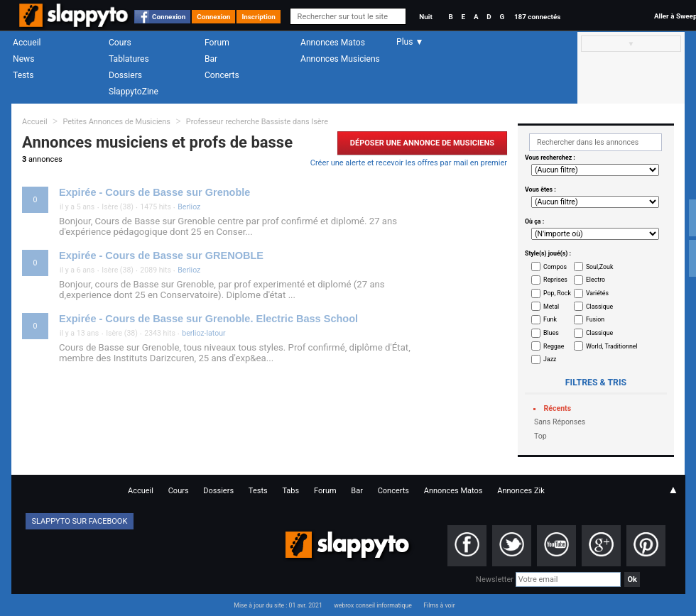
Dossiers (125, 75)
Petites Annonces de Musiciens (116, 122)
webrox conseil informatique (373, 605)
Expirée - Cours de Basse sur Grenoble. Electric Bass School (208, 319)
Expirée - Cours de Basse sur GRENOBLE (161, 255)
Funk (550, 319)
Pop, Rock (557, 293)
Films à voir (439, 605)
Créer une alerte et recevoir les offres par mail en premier (409, 163)
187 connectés (537, 17)
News (23, 59)
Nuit (425, 17)
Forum (217, 43)
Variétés (597, 293)
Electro (596, 280)
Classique (599, 307)
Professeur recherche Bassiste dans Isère (257, 122)
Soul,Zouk (599, 267)
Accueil (27, 43)
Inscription (259, 17)
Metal (551, 307)
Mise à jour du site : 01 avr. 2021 (278, 605)
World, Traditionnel (612, 346)
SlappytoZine (134, 92)
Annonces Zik (521, 491)
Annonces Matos (333, 43)
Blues (551, 333)
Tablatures (129, 59)
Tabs (290, 491)
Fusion (595, 319)
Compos (555, 267)
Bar (211, 59)
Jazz (550, 359)
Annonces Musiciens (340, 59)
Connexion (169, 17)
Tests (23, 75)
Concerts (222, 75)
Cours (120, 43)
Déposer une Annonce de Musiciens (422, 143)
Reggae (554, 346)
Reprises (555, 280)
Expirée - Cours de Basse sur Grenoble (154, 192)
